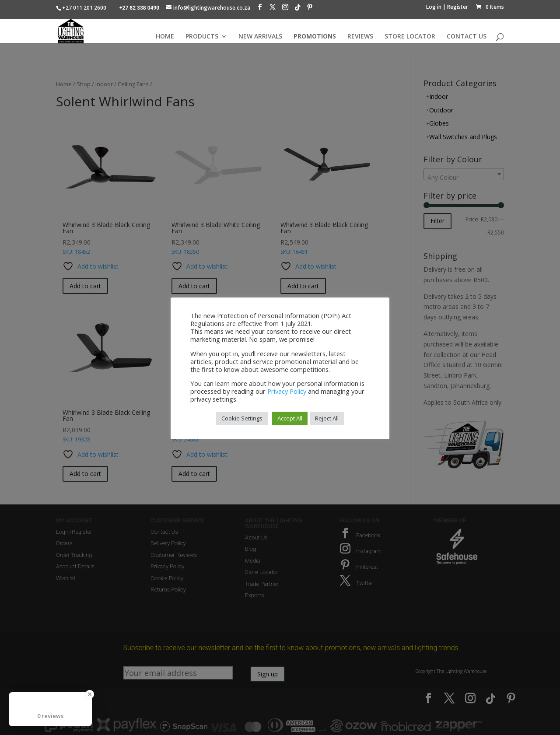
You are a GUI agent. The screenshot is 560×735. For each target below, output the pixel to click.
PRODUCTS (202, 37)
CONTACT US (467, 37)
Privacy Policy (287, 391)
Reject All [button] (327, 418)
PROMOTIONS (315, 37)
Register (458, 7)
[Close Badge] (90, 694)
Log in (434, 7)
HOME (165, 37)
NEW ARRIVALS (260, 37)
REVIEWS (360, 37)
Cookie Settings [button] (242, 418)
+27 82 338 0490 (139, 8)
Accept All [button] (290, 418)
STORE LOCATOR (410, 37)
